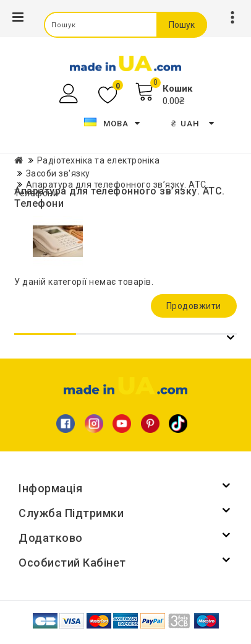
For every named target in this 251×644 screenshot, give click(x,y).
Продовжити (194, 306)
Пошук (182, 25)
